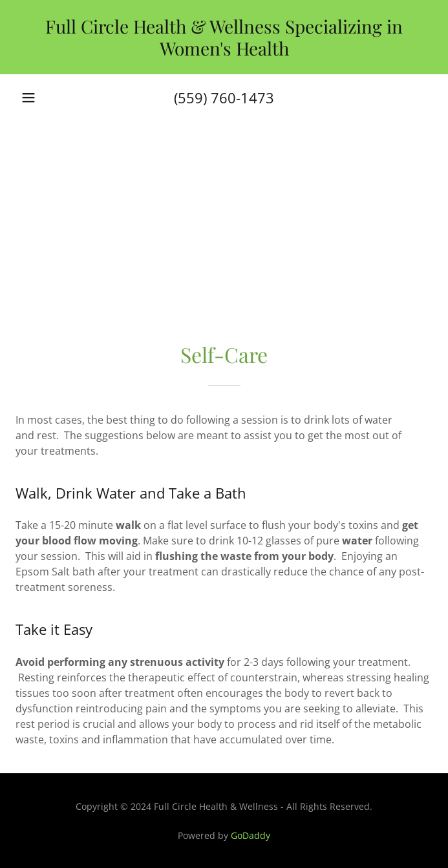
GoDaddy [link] (251, 835)
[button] (28, 98)
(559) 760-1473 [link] (224, 98)
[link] (224, 37)
